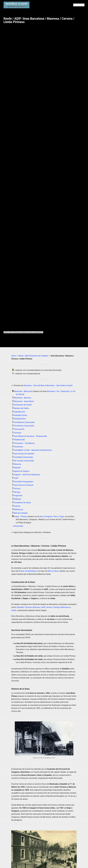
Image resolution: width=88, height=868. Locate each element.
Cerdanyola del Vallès (23, 405)
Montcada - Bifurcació (24, 391)
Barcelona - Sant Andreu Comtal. (60, 385)
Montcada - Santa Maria (24, 401)
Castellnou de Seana (23, 503)
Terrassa (18, 433)
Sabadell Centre (21, 415)
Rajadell (17, 468)
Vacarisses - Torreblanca (24, 443)
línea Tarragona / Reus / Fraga (52, 516)
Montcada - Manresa (23, 398)
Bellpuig (17, 499)
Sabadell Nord (20, 419)
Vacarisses (19, 447)
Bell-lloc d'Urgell (21, 513)
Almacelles (19, 526)
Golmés (17, 506)
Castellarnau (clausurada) (24, 422)
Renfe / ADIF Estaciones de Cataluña (34, 356)
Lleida (14, 610)
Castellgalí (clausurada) (23, 457)
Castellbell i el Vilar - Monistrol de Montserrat (33, 450)
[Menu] (79, 5)
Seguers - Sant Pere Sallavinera (27, 475)
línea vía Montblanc (29, 571)
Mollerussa (19, 509)
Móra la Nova (54, 571)
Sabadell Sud (19, 412)
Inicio (13, 356)
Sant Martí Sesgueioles (24, 482)
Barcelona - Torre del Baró (34, 385)
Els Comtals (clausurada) (24, 461)
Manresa (18, 464)
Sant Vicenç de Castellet (24, 454)
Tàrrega (17, 492)
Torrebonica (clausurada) (24, 426)
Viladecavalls (20, 440)
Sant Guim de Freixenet (24, 485)
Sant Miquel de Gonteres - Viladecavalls (31, 436)
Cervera (17, 489)
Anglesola (18, 496)
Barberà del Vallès (22, 408)
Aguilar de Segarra (22, 471)
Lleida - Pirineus (21, 516)
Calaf (16, 478)
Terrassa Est (19, 429)
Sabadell (20, 607)
